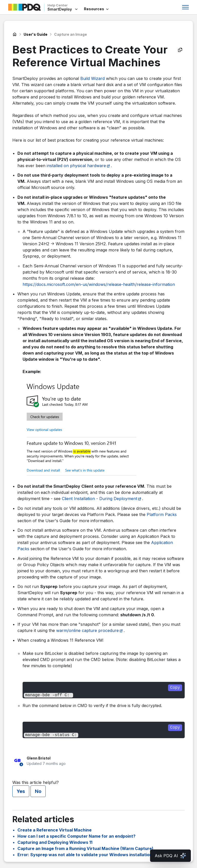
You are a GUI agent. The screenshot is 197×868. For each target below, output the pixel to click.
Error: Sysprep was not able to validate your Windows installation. (85, 855)
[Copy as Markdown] (180, 50)
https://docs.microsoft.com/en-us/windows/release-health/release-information (99, 284)
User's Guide (36, 34)
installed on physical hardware (76, 166)
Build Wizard (92, 78)
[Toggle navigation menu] (185, 7)
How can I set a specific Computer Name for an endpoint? (76, 836)
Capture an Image (71, 34)
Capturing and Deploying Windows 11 (55, 842)
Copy (175, 688)
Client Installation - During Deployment (100, 499)
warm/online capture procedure (87, 630)
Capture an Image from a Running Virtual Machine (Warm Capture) (85, 848)
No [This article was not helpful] (38, 791)
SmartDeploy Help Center (15, 34)
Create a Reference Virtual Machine (55, 830)
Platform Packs (162, 514)
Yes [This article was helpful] (21, 791)
